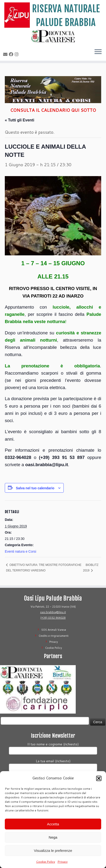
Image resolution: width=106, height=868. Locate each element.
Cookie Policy (46, 862)
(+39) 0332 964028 (53, 618)
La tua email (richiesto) (53, 765)
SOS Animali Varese (54, 630)
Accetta (53, 824)
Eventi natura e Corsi (21, 551)
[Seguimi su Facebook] (12, 54)
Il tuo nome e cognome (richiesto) (53, 748)
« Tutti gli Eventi (19, 120)
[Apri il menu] (98, 52)
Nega (53, 837)
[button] (99, 778)
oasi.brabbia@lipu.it (53, 612)
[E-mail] (6, 54)
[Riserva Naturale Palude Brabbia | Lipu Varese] (53, 15)
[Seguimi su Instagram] (17, 54)
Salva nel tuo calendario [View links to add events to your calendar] (35, 488)
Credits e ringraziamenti (54, 636)
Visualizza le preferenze (53, 851)
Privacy (62, 862)
